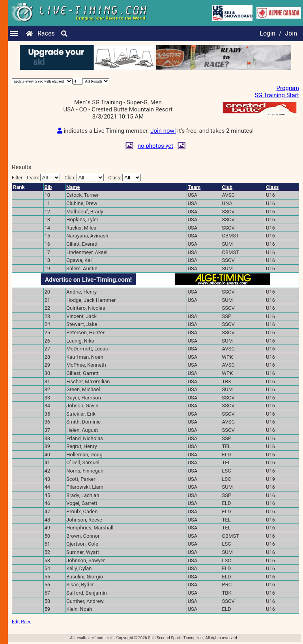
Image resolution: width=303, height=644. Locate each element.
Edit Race (22, 622)
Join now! (163, 131)
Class (272, 187)
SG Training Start (277, 95)
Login (267, 33)
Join (291, 33)
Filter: (36, 178)
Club (227, 187)
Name (73, 187)
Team (194, 187)
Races (46, 33)
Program (288, 88)
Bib (48, 187)
